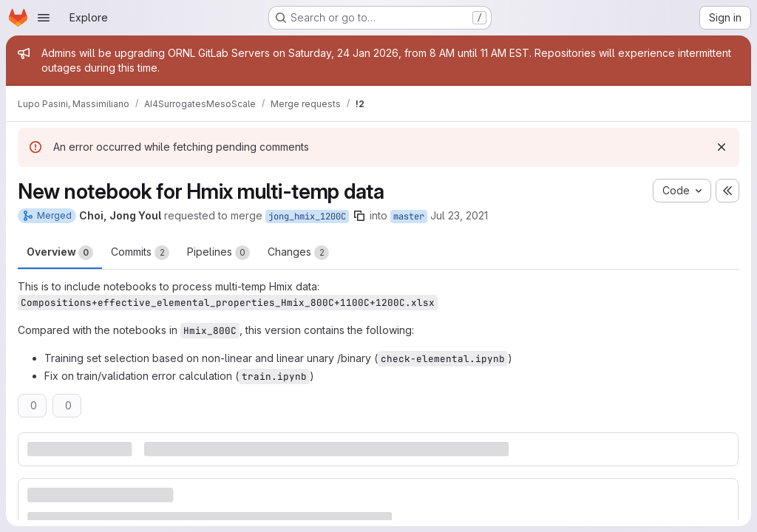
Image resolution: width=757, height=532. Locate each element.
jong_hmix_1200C (307, 216)
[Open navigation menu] (44, 18)
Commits (140, 253)
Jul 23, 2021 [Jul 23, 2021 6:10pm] (459, 215)
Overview (60, 253)
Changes (298, 253)
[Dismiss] (722, 147)
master (409, 216)
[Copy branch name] (359, 216)
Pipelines (218, 253)
